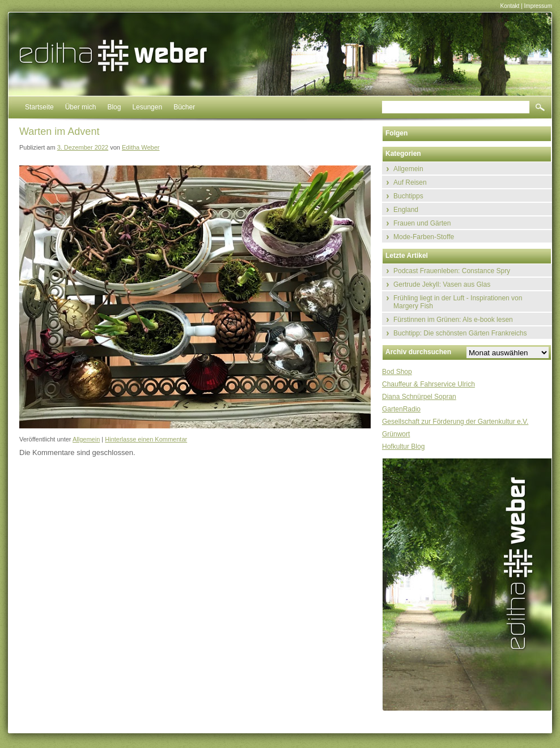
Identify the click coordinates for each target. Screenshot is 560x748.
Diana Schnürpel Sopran (419, 397)
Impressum (538, 6)
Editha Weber (141, 147)
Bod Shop (397, 372)
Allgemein (86, 439)
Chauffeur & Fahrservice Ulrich (429, 384)
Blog (114, 107)
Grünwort (396, 434)
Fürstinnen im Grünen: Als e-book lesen (453, 320)
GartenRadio (401, 409)
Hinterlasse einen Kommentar (146, 439)
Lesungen (147, 107)
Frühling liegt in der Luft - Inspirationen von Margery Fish (458, 302)
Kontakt (510, 6)
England (406, 210)
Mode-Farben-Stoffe (424, 237)
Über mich (81, 107)
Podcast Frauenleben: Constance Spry (452, 271)
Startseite (39, 107)
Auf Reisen (410, 182)
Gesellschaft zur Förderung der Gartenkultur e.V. (455, 422)
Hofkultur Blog (403, 447)
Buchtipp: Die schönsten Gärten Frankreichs (460, 333)
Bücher (184, 107)
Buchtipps (408, 196)
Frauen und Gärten (422, 223)
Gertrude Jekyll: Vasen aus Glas (442, 284)
